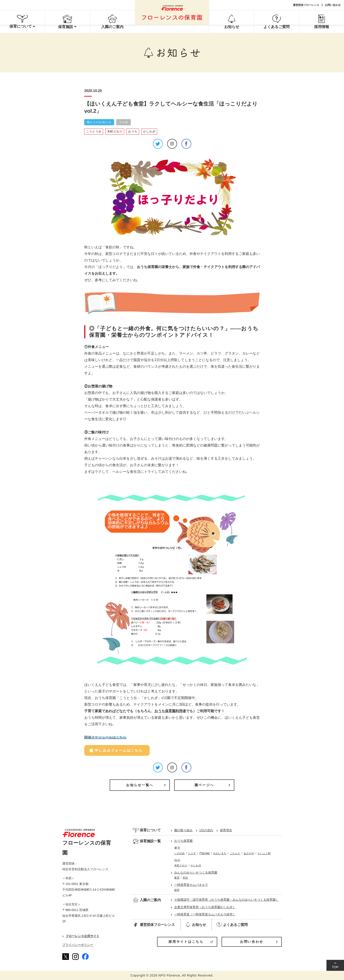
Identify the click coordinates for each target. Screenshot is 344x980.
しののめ (179, 853)
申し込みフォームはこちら (119, 750)
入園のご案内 (147, 900)
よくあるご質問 (232, 924)
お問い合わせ (333, 5)
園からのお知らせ (99, 122)
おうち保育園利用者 (170, 711)
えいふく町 (264, 853)
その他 (124, 122)
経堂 (177, 890)
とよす (192, 853)
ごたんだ (235, 853)
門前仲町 (205, 853)
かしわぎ (149, 131)
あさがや (249, 853)
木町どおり (115, 131)
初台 (185, 878)
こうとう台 (94, 131)
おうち (133, 131)
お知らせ (195, 924)
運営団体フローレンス (306, 5)
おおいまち (220, 853)
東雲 (177, 878)
